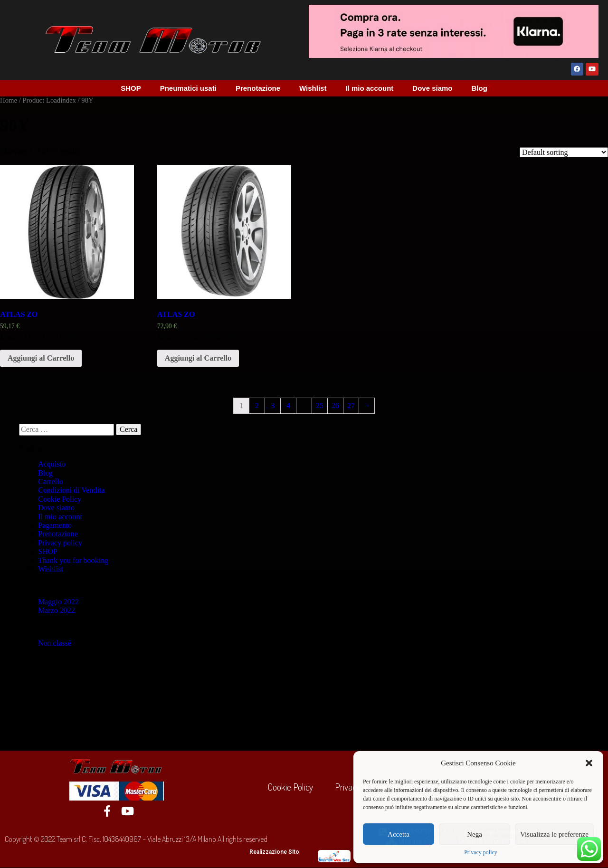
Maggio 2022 (58, 602)
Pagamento (55, 526)
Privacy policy (481, 853)
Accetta (399, 834)
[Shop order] (564, 153)
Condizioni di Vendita (71, 491)
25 (320, 406)
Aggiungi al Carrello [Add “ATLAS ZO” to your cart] (41, 358)
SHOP (131, 89)
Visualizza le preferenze (554, 834)
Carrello (50, 482)
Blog (480, 89)
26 (335, 406)
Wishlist (313, 89)
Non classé (55, 644)
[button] (589, 763)
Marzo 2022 (57, 611)
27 (351, 406)
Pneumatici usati (188, 89)
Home (9, 101)
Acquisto (52, 465)
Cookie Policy (60, 500)
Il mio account (369, 89)
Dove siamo (432, 89)
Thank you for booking (73, 561)
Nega (475, 834)
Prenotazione (258, 89)
